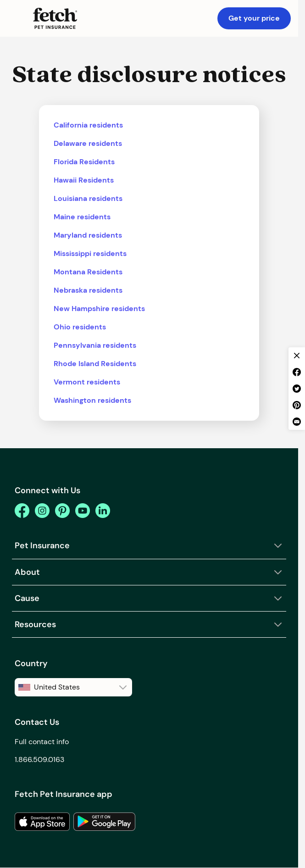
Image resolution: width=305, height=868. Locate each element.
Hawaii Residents (84, 180)
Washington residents (92, 400)
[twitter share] (297, 389)
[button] (17, 18)
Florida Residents (84, 162)
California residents (88, 125)
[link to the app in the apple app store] (42, 822)
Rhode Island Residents (95, 364)
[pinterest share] (297, 405)
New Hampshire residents (99, 309)
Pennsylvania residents (95, 345)
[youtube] (83, 511)
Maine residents (82, 217)
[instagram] (42, 511)
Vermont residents (87, 382)
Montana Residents (88, 272)
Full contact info (42, 742)
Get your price (254, 18)
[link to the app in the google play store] (104, 822)
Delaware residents (88, 143)
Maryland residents (88, 235)
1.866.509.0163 (39, 759)
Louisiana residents (88, 198)
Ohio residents (80, 327)
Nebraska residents (88, 290)
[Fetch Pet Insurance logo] (55, 18)
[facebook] (22, 511)
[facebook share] (297, 372)
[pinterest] (62, 511)
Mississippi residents (90, 253)
